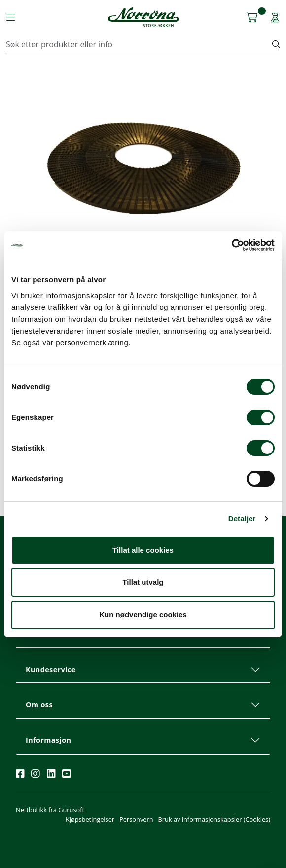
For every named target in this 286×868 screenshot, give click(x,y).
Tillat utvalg (143, 582)
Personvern (136, 819)
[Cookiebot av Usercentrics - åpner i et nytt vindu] (232, 245)
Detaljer (242, 518)
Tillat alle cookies (143, 550)
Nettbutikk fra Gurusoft (50, 810)
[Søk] (139, 44)
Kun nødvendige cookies (143, 615)
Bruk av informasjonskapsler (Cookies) (214, 819)
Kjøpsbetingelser (90, 819)
